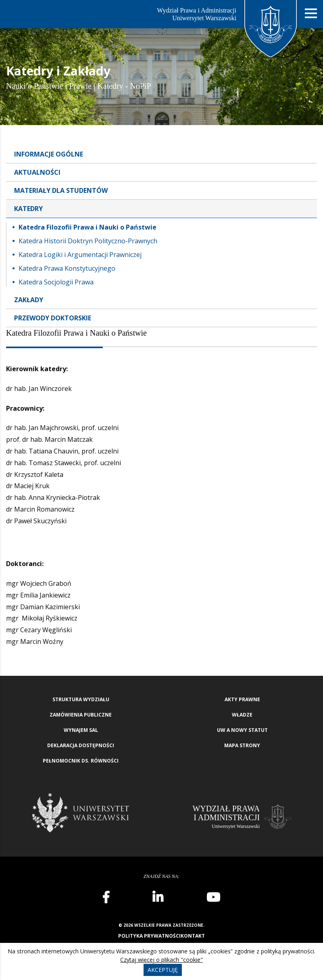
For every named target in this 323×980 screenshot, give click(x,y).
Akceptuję (163, 970)
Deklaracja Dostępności (81, 745)
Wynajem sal (81, 730)
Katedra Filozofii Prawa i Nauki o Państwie (88, 227)
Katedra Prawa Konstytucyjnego (67, 268)
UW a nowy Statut (242, 730)
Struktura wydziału (81, 699)
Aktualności (37, 172)
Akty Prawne (242, 699)
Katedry (28, 209)
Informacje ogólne (49, 154)
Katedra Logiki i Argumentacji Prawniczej (80, 255)
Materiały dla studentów (61, 190)
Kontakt (193, 936)
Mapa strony (242, 745)
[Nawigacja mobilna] (311, 14)
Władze (242, 715)
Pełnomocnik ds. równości (81, 761)
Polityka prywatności (149, 936)
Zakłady (29, 300)
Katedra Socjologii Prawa (56, 282)
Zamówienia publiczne (81, 715)
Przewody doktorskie (53, 318)
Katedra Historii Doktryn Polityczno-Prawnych (88, 241)
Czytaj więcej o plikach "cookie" (161, 960)
